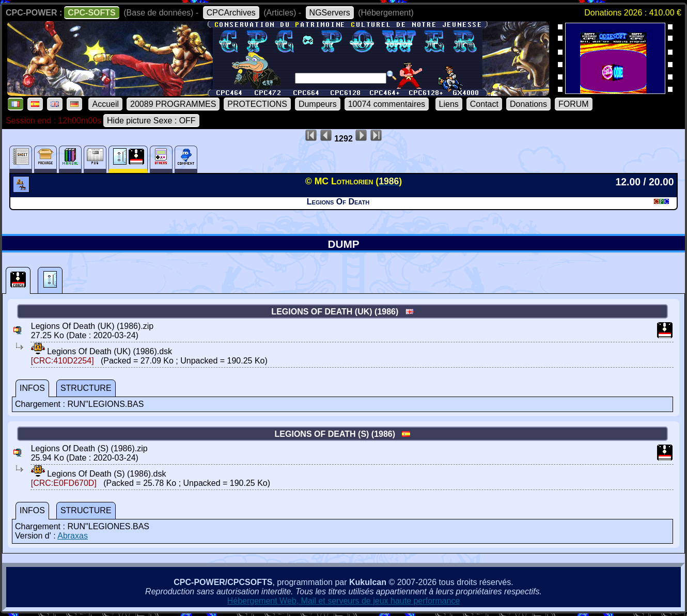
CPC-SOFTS (91, 13)
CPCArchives (231, 13)
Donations (528, 104)
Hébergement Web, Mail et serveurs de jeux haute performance (344, 601)
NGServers (330, 13)
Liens (449, 104)
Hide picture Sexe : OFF (151, 121)
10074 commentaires (387, 104)
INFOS (32, 388)
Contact (484, 104)
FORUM (574, 104)
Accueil (105, 104)
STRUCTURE (86, 388)
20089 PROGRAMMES (173, 104)
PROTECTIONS (257, 104)
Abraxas (73, 536)
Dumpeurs (318, 104)
